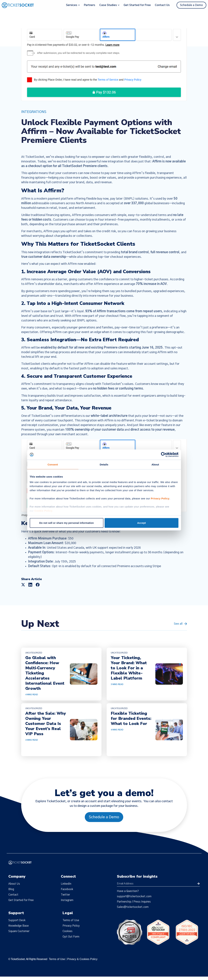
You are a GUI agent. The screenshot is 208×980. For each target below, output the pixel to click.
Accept (142, 523)
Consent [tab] (53, 464)
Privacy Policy (160, 498)
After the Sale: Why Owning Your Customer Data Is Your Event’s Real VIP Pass (46, 724)
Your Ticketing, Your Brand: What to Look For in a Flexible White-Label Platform (129, 668)
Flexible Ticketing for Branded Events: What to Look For (131, 718)
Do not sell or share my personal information (67, 523)
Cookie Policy (43, 511)
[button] (23, 585)
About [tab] (155, 464)
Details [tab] (104, 464)
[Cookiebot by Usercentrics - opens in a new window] (163, 455)
